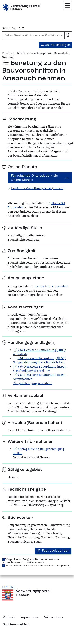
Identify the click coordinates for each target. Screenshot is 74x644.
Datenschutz (54, 618)
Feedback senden (53, 551)
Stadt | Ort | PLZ (13, 29)
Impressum (29, 618)
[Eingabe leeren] (68, 35)
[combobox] (33, 35)
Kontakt (9, 618)
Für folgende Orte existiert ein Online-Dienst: (35, 178)
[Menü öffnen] (68, 6)
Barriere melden (16, 625)
